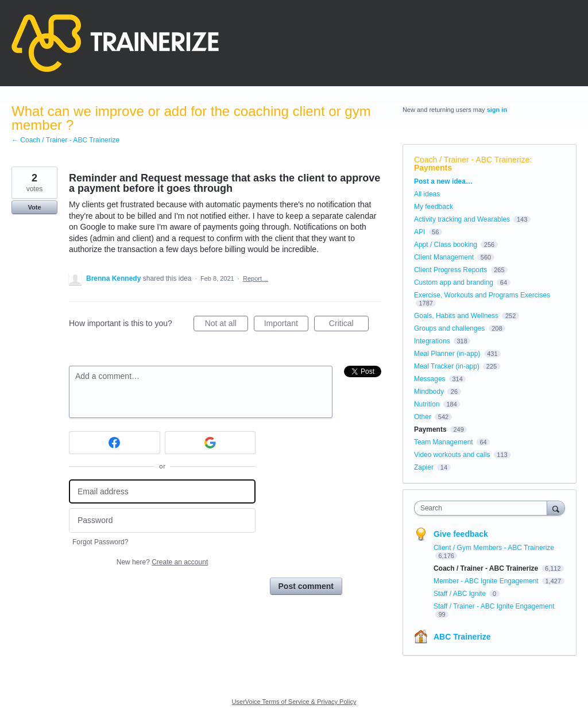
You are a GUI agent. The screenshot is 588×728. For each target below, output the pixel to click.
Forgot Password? (100, 542)
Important (286, 325)
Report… (256, 278)
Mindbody (429, 392)
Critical (349, 325)
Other (423, 417)
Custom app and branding (454, 282)
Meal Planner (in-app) (447, 354)
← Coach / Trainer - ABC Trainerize (65, 140)
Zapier (424, 467)
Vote (34, 207)
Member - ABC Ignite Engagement (487, 581)
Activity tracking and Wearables (462, 219)
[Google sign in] (210, 443)
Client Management (444, 257)
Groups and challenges (449, 328)
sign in (497, 110)
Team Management (444, 442)
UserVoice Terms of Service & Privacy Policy (294, 702)
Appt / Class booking (446, 245)
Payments (433, 168)
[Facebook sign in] (115, 443)
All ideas (427, 194)
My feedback (434, 207)
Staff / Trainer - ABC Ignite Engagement (494, 606)
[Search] (556, 508)
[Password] (162, 520)
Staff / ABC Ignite (461, 594)
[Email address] (162, 492)
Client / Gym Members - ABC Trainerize (494, 548)
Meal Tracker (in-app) (447, 366)
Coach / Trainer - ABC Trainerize (472, 160)
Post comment (306, 586)
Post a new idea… (443, 181)
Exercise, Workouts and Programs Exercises (482, 295)
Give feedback (461, 534)
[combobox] (483, 508)
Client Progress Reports (450, 270)
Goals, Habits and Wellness (456, 316)
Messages (430, 379)
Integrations (432, 341)
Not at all (227, 325)
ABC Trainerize (462, 637)
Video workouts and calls (452, 455)
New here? (162, 562)
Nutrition (427, 404)
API (419, 232)
